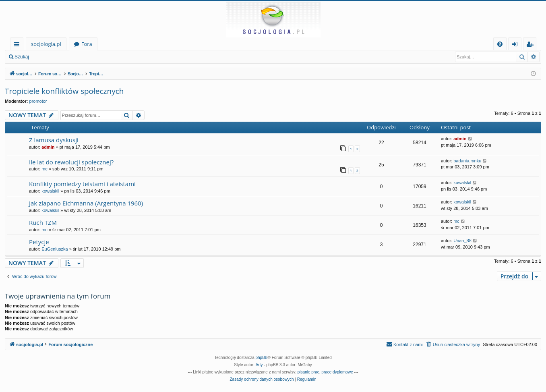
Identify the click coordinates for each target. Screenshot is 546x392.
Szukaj (22, 57)
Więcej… (18, 45)
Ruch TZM (43, 222)
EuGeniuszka (55, 249)
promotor (38, 101)
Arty (259, 365)
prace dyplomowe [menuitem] (337, 372)
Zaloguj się (52, 57)
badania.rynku (467, 161)
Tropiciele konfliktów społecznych (64, 91)
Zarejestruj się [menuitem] (532, 45)
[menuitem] (500, 44)
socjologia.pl (46, 44)
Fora (87, 44)
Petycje (39, 242)
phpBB (262, 358)
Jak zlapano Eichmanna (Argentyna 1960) (86, 203)
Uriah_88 (462, 241)
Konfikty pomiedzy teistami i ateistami (82, 184)
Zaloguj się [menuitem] (516, 45)
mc (44, 169)
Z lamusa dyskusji (54, 140)
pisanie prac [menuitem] (308, 372)
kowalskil (50, 191)
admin (48, 147)
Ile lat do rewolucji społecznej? (71, 162)
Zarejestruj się (91, 57)
